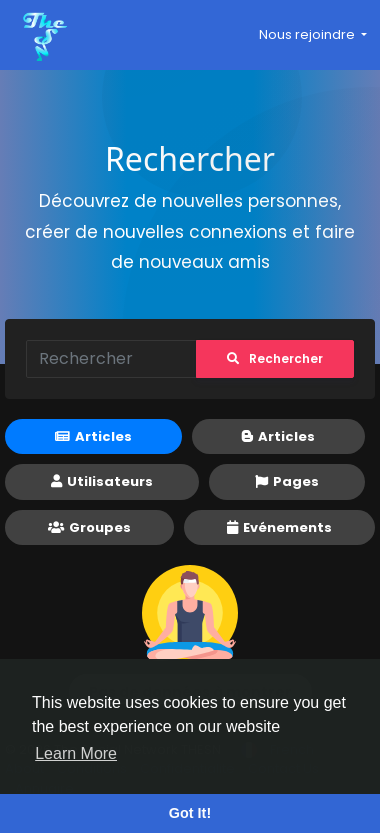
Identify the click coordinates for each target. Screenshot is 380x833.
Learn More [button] (76, 753)
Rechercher (275, 358)
